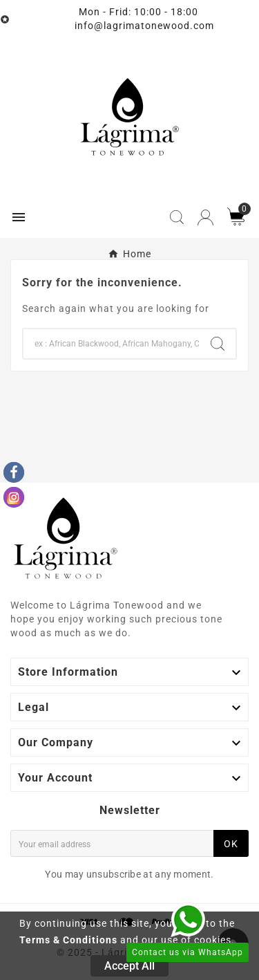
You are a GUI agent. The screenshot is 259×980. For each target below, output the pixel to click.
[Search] (112, 344)
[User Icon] (205, 218)
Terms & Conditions (68, 940)
